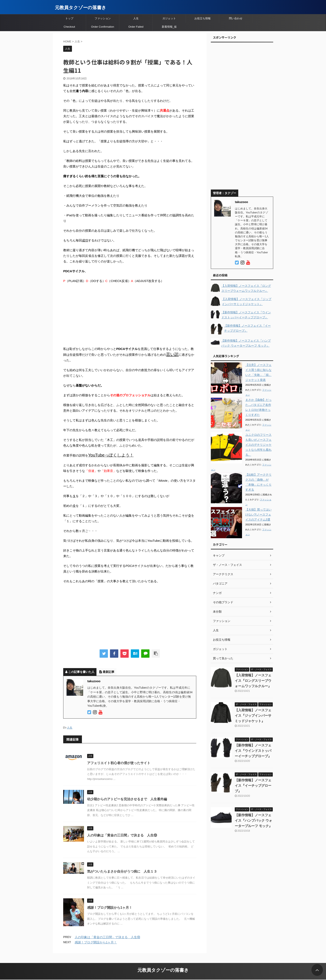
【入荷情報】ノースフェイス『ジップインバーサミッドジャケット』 (253, 716)
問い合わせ (236, 18)
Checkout (69, 27)
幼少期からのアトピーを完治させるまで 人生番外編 (127, 799)
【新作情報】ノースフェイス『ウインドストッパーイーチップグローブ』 (253, 751)
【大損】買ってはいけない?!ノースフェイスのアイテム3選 (258, 515)
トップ (69, 18)
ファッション (103, 18)
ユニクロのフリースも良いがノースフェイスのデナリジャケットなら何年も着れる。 (258, 445)
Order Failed (136, 27)
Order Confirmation (103, 27)
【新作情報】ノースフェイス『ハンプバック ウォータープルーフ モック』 (253, 821)
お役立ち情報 (203, 18)
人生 (136, 18)
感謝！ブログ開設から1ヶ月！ (110, 908)
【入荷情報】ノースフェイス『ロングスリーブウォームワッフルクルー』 (253, 681)
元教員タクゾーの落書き (81, 8)
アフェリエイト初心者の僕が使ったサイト (119, 763)
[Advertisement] (130, 317)
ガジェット (169, 18)
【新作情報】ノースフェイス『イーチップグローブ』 (253, 786)
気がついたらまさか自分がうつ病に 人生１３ (122, 871)
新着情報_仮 (169, 27)
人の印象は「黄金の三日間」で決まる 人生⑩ (122, 835)
